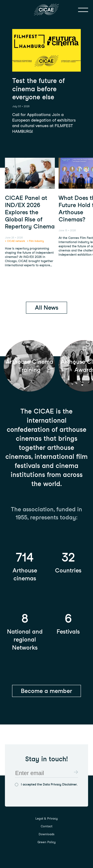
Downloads (46, 834)
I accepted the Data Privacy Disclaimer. (49, 784)
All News (47, 308)
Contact (47, 826)
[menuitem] (46, 819)
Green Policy (46, 842)
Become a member (46, 691)
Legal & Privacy (46, 819)
